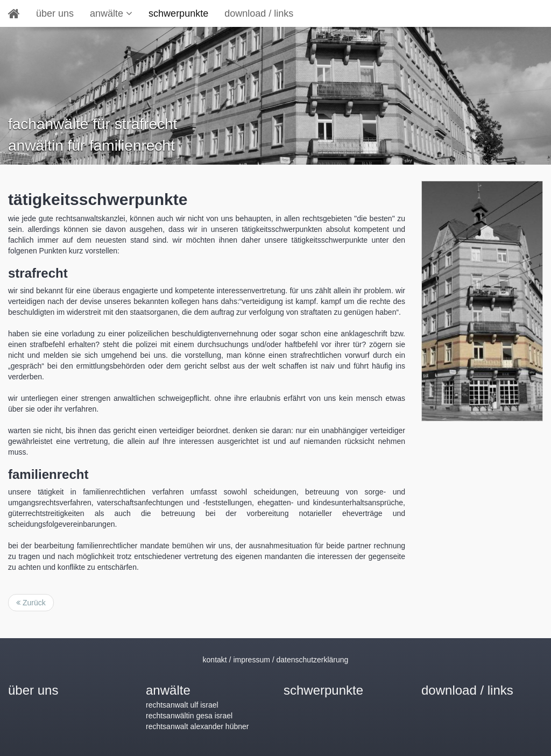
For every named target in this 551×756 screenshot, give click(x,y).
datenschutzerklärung (313, 660)
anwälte (108, 13)
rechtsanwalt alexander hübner (197, 726)
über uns (55, 13)
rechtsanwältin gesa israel (189, 716)
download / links (259, 13)
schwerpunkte (178, 13)
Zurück (31, 603)
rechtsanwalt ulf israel (182, 705)
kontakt (215, 660)
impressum (251, 660)
